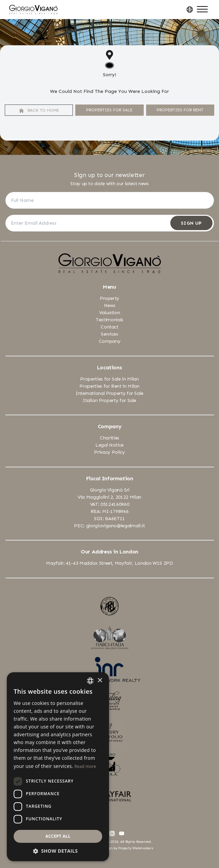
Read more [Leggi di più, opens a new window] (85, 766)
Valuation (110, 313)
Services (109, 334)
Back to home (39, 110)
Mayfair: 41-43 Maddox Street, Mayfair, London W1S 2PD (109, 563)
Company (110, 341)
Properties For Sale (109, 110)
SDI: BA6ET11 (109, 519)
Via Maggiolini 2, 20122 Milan (109, 497)
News (110, 306)
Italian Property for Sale (109, 400)
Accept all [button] (58, 836)
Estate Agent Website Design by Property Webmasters (110, 848)
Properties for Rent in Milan (109, 386)
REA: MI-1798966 (110, 511)
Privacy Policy (109, 452)
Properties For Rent (180, 110)
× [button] (100, 681)
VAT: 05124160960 (109, 504)
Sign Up (191, 223)
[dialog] (58, 767)
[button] (58, 851)
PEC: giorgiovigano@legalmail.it (109, 526)
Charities (109, 438)
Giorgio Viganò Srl (110, 490)
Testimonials (109, 320)
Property (109, 298)
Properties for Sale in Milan (109, 379)
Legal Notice (109, 445)
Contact (109, 327)
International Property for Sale (109, 393)
